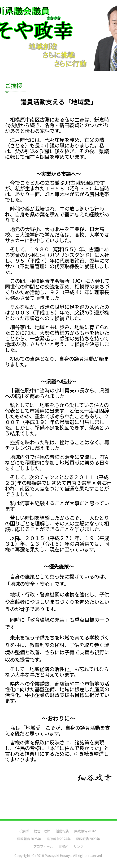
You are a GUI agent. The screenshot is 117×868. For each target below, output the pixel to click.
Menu (7, 7)
